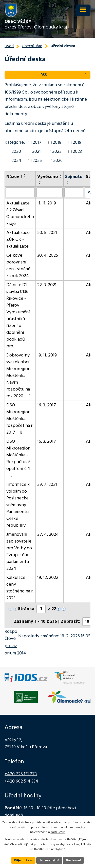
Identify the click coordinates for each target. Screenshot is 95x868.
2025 (37, 161)
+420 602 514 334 (21, 781)
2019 (77, 143)
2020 (16, 152)
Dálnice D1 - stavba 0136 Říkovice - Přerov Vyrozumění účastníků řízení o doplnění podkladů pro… (18, 316)
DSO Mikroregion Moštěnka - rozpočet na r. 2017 (20, 419)
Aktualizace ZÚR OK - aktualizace (18, 240)
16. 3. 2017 (47, 405)
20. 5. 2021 (47, 233)
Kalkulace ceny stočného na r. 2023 (20, 588)
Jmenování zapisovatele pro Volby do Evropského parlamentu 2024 (19, 552)
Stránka (26, 609)
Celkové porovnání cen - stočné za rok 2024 (18, 266)
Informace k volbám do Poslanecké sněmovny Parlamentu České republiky (18, 505)
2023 (77, 152)
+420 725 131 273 (21, 774)
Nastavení (73, 860)
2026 (58, 161)
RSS (64, 75)
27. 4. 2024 (48, 535)
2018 (57, 143)
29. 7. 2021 (47, 485)
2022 (57, 152)
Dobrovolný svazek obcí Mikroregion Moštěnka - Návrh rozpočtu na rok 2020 (19, 376)
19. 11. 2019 (47, 355)
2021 (36, 152)
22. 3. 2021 (47, 285)
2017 (37, 143)
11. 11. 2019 (47, 203)
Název (14, 177)
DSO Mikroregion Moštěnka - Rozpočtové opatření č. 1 (18, 458)
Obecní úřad (32, 46)
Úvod (9, 46)
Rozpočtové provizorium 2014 (15, 642)
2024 (16, 161)
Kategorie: (15, 143)
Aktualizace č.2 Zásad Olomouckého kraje (20, 214)
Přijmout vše (23, 860)
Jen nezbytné (49, 860)
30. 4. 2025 (48, 256)
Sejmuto (74, 177)
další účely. (58, 832)
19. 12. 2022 (48, 578)
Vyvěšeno (50, 177)
